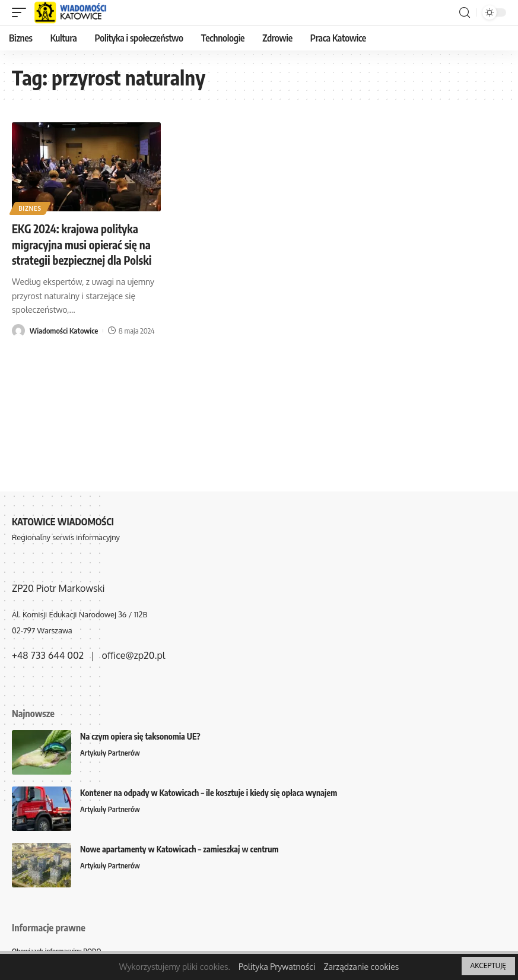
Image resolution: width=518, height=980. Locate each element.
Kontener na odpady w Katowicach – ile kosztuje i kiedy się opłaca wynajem (209, 793)
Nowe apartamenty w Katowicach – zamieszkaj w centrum (179, 849)
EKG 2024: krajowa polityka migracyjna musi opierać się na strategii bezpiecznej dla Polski (86, 244)
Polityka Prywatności (277, 967)
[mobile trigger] (22, 12)
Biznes (31, 208)
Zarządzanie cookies (361, 967)
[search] (465, 13)
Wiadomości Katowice (64, 331)
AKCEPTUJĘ (488, 965)
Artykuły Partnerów (111, 753)
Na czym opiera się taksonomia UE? (140, 736)
